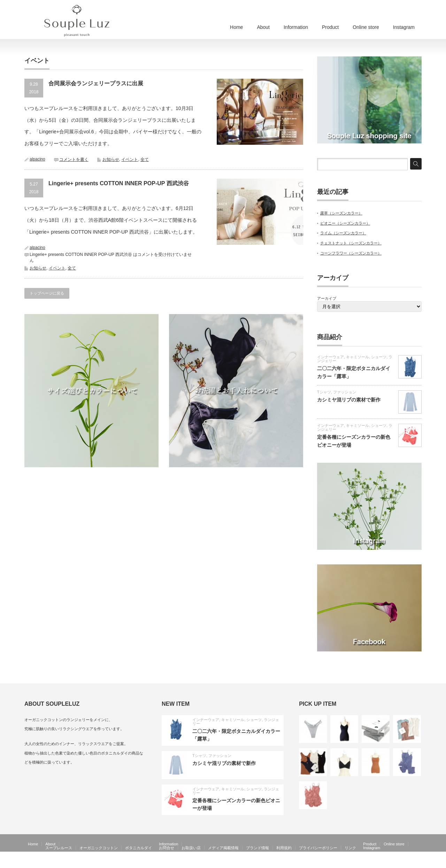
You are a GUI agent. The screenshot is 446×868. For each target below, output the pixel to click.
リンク (350, 848)
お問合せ (167, 848)
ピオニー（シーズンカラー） (345, 223)
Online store (366, 27)
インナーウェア (330, 357)
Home (236, 27)
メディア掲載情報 (223, 848)
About (263, 27)
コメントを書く (74, 159)
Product (330, 27)
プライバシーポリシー (318, 848)
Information (296, 27)
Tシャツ (324, 392)
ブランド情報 (257, 848)
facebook (417, 863)
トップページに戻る (47, 293)
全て (145, 159)
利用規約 (284, 848)
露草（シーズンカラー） (341, 213)
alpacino (37, 159)
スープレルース (59, 848)
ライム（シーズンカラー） (343, 233)
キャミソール (357, 357)
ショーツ (379, 357)
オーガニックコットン (99, 848)
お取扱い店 (191, 848)
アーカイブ (327, 298)
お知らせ (111, 159)
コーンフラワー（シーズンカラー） (351, 253)
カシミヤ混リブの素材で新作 (349, 400)
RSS (407, 863)
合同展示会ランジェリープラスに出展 (96, 83)
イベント (130, 159)
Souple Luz (386, 863)
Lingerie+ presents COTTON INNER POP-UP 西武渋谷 (119, 183)
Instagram (404, 27)
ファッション (345, 392)
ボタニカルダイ (139, 848)
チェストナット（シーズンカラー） (351, 243)
